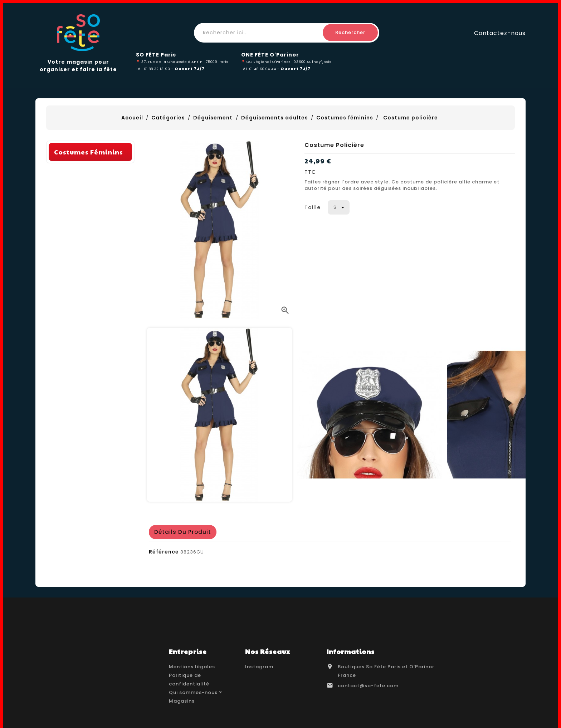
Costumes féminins (89, 250)
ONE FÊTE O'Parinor (270, 55)
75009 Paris (217, 62)
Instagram (259, 667)
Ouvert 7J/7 (190, 69)
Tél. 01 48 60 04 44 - (261, 69)
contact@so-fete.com (368, 686)
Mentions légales (192, 667)
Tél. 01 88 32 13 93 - (155, 69)
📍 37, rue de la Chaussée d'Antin (169, 62)
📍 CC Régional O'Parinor (266, 62)
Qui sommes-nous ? (196, 692)
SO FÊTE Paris (156, 55)
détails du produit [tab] (183, 532)
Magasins (182, 701)
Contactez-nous (500, 33)
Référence (164, 552)
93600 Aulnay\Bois (312, 62)
